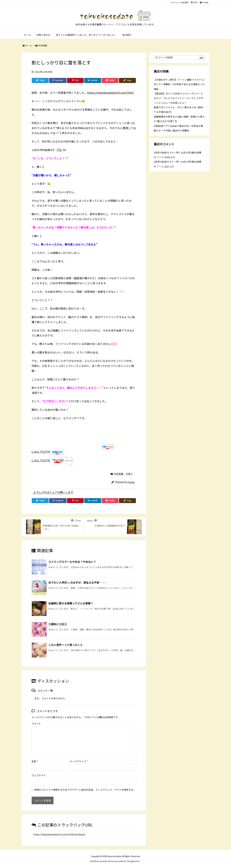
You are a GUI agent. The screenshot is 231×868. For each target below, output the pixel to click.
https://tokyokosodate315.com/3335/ (110, 93)
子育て (129, 474)
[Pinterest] (75, 80)
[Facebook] (58, 80)
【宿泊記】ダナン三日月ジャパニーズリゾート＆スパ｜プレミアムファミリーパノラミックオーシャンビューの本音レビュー (178, 98)
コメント (36, 724)
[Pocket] (110, 80)
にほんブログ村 (41, 452)
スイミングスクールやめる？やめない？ (72, 562)
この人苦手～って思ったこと (65, 645)
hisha (131, 482)
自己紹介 (185, 2)
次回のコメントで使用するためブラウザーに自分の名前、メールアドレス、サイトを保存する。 (85, 790)
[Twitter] (40, 80)
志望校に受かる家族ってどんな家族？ (71, 603)
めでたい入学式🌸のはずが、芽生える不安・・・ (78, 582)
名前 (35, 761)
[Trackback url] (84, 834)
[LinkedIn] (93, 80)
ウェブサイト (39, 775)
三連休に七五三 (58, 624)
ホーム (175, 2)
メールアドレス (79, 761)
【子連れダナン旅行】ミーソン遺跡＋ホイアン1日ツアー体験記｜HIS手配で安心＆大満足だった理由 (179, 84)
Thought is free (133, 861)
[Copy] (127, 80)
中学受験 (43, 45)
